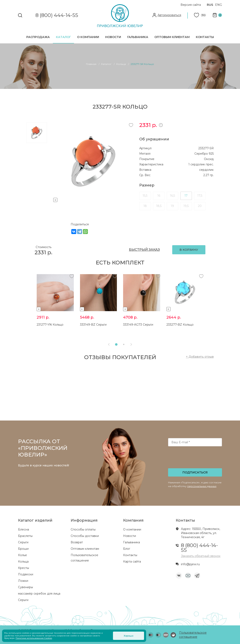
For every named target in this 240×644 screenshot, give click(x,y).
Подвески (26, 574)
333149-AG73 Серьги (138, 325)
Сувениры (25, 587)
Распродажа (38, 37)
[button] (116, 344)
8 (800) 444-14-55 (57, 15)
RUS (210, 5)
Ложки (23, 581)
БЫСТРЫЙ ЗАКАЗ (144, 250)
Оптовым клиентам (172, 37)
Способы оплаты (83, 529)
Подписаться (195, 472)
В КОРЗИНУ (189, 250)
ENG (219, 5)
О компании (88, 37)
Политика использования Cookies (34, 638)
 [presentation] (109, 344)
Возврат (77, 542)
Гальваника (138, 37)
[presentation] (195, 459)
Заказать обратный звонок (201, 556)
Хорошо (128, 636)
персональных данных (202, 486)
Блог (127, 549)
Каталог (63, 37)
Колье (22, 555)
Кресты (24, 568)
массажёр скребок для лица (39, 594)
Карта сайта (132, 562)
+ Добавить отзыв (200, 357)
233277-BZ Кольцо (180, 325)
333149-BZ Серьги (93, 325)
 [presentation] (131, 344)
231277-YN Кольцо (50, 325)
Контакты (205, 37)
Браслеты (25, 536)
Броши (23, 549)
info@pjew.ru (190, 564)
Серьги (23, 542)
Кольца (23, 562)
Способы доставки (85, 536)
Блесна (24, 529)
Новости (113, 37)
